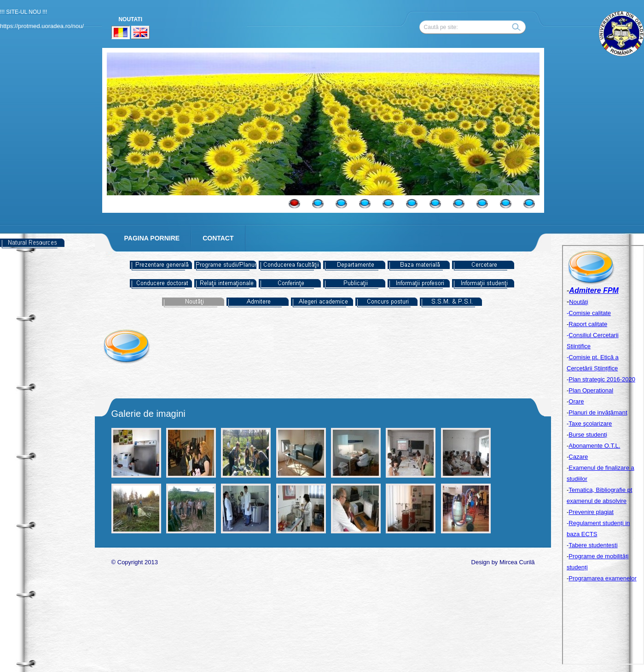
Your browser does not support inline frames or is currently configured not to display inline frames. (603, 455)
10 (506, 204)
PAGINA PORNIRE (152, 238)
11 (529, 204)
